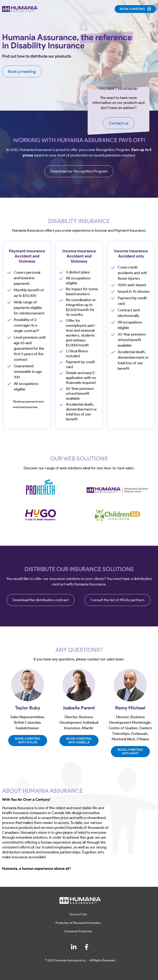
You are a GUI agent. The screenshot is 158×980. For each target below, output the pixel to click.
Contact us (119, 123)
